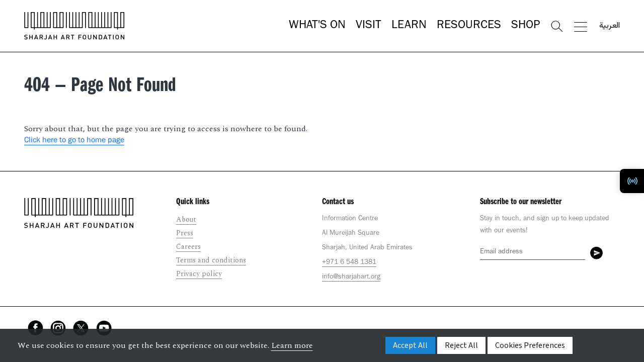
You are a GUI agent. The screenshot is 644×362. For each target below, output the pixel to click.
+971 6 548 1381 (349, 263)
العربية (610, 26)
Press (185, 233)
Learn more (292, 345)
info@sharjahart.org (351, 278)
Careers (188, 247)
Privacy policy (199, 274)
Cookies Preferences (530, 345)
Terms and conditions (211, 260)
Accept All (410, 345)
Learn (409, 26)
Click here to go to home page (74, 141)
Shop (526, 26)
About (186, 219)
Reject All (461, 345)
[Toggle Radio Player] (632, 181)
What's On (317, 26)
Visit (369, 26)
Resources (469, 26)
